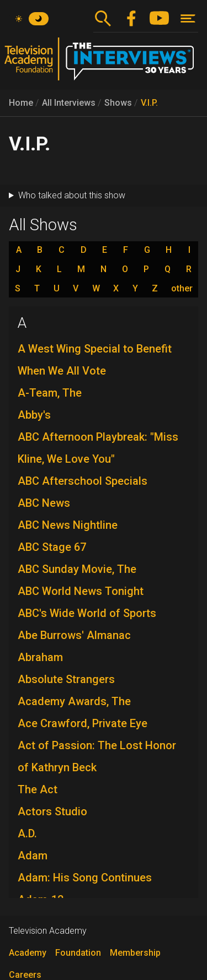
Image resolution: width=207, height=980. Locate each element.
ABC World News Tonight (81, 591)
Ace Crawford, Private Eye (83, 723)
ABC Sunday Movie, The (77, 569)
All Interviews (69, 103)
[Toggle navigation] (188, 18)
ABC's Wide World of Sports (87, 613)
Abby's (34, 415)
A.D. (27, 833)
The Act (38, 789)
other (182, 289)
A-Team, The (50, 393)
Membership (135, 953)
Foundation (78, 953)
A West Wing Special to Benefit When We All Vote (95, 360)
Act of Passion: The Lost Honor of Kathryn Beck (97, 756)
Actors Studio (52, 811)
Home (21, 103)
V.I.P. (149, 103)
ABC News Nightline (68, 525)
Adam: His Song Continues (85, 878)
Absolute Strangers (66, 679)
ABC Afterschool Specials (83, 481)
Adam (33, 856)
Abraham (40, 657)
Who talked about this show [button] (72, 195)
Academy (28, 953)
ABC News (44, 503)
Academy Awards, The (74, 701)
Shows (118, 103)
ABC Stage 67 (52, 547)
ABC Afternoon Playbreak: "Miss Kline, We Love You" (98, 448)
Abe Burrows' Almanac (74, 635)
